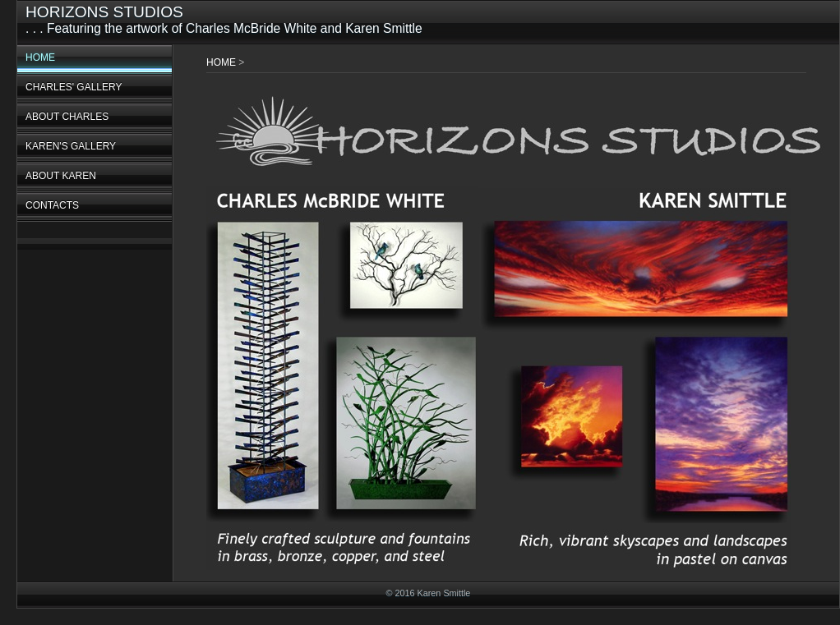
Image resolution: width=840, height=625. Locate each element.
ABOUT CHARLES (67, 117)
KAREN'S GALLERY (71, 146)
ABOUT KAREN (61, 176)
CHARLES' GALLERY (74, 87)
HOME (40, 57)
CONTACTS (52, 205)
